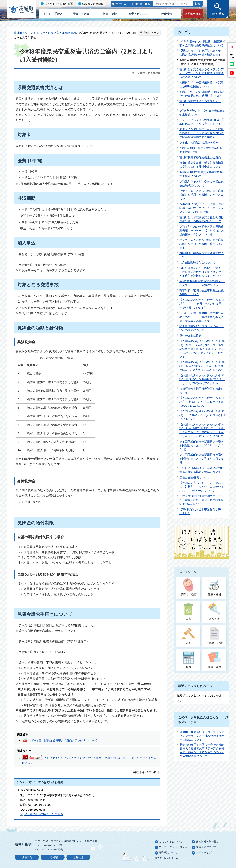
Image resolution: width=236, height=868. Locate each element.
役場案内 (27, 857)
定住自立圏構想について (195, 477)
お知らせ (39, 33)
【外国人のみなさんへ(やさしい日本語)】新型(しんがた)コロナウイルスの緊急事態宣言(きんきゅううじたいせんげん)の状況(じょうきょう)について (202, 349)
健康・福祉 (110, 14)
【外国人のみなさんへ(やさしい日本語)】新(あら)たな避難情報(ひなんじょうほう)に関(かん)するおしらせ (202, 379)
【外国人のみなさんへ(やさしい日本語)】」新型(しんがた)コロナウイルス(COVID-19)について (202, 402)
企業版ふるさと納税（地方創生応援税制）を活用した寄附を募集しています (202, 244)
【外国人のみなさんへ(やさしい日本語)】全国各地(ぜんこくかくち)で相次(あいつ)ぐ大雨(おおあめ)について (202, 366)
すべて (119, 4)
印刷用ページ (151, 33)
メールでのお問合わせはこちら (44, 814)
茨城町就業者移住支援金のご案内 (200, 157)
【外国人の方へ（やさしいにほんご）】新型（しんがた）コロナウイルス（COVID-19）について (202, 487)
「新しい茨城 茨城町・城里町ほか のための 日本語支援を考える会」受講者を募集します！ (203, 317)
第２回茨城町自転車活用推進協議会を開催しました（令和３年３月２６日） (202, 459)
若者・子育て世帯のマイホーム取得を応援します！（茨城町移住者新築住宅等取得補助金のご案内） (202, 133)
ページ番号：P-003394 (146, 73)
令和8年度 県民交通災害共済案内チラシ (63, 740)
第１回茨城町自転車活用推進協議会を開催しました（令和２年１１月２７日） (202, 445)
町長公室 (53, 33)
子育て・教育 (81, 14)
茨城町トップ (22, 33)
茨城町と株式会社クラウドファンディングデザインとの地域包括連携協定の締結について (202, 73)
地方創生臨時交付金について (197, 262)
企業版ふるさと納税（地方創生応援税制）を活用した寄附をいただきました (202, 195)
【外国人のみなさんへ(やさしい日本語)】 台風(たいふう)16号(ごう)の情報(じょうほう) (202, 304)
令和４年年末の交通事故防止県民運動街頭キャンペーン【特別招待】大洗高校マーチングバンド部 (202, 230)
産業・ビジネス (138, 14)
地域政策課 (69, 33)
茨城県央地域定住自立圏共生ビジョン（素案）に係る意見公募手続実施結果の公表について (202, 500)
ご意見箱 (53, 857)
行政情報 (166, 14)
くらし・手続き (53, 14)
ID (149, 4)
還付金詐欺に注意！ (192, 336)
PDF (141, 4)
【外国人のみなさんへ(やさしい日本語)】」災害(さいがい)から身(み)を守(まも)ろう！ (203, 415)
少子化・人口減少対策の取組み (199, 142)
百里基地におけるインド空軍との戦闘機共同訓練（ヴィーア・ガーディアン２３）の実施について (202, 208)
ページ (130, 4)
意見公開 (78, 857)
